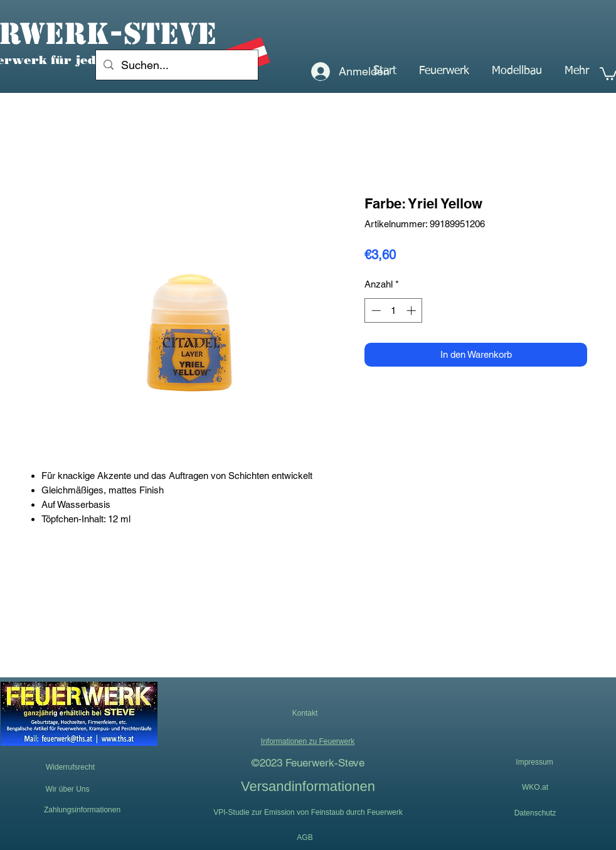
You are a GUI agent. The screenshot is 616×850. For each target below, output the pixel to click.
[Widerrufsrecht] (70, 767)
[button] (444, 71)
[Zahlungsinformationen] (82, 810)
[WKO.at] (535, 787)
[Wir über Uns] (67, 789)
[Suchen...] (176, 65)
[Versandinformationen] (308, 786)
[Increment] (412, 310)
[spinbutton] (394, 310)
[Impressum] (534, 763)
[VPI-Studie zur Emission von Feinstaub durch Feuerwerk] (308, 812)
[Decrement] (375, 310)
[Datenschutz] (535, 813)
